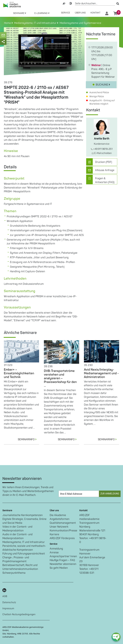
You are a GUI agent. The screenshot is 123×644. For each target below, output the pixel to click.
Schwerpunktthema (14, 573)
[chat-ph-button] (116, 637)
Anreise (54, 553)
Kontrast (70, 3)
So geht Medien (59, 568)
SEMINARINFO (28, 439)
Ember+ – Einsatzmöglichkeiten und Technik (19, 373)
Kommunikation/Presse (63, 531)
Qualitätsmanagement (63, 523)
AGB (5, 596)
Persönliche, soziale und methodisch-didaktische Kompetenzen (24, 548)
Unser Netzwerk (59, 527)
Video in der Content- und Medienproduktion (17, 529)
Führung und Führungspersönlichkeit (24, 554)
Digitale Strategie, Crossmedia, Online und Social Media (24, 521)
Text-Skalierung (64, 3)
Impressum (8, 609)
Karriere (54, 534)
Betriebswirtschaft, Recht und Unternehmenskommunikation (20, 567)
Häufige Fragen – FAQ (62, 560)
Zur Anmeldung (110, 494)
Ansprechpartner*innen (63, 556)
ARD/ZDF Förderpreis (62, 538)
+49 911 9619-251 (102, 149)
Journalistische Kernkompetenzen (23, 515)
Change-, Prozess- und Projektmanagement (16, 559)
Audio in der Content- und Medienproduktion (17, 536)
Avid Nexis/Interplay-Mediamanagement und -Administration (101, 373)
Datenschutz (9, 602)
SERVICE (66, 13)
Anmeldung (56, 549)
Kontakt (95, 13)
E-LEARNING (42, 13)
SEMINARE (20, 13)
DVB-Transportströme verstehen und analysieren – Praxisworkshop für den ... (60, 378)
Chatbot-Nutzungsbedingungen (19, 614)
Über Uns (80, 13)
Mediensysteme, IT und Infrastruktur (24, 542)
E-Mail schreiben (102, 153)
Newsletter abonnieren (63, 564)
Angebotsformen (59, 519)
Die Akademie (58, 515)
